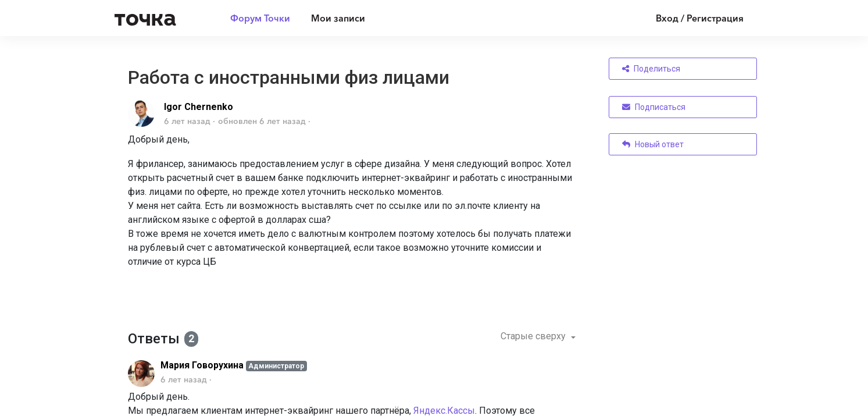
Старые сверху (534, 336)
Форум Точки (260, 18)
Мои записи (338, 18)
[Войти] (691, 18)
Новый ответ (653, 144)
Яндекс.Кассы (444, 411)
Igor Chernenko (199, 107)
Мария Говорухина (202, 365)
